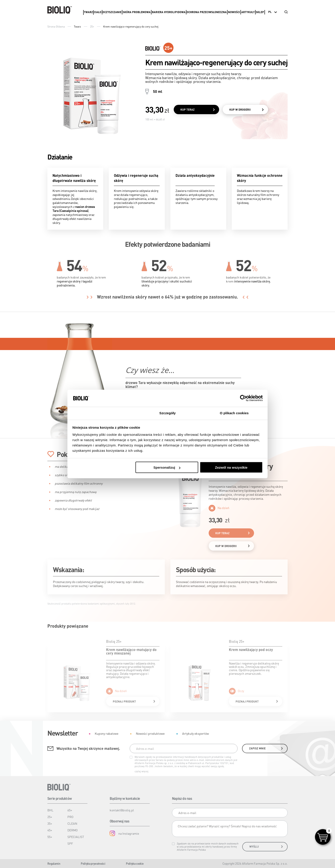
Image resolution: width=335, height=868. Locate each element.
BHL (50, 810)
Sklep (260, 12)
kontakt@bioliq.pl (122, 810)
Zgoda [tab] (101, 413)
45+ (50, 830)
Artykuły (248, 12)
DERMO (73, 830)
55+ (50, 837)
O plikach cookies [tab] (234, 413)
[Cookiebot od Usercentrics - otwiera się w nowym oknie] (243, 398)
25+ (92, 27)
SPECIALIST (76, 837)
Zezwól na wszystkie (231, 467)
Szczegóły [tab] (167, 413)
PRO (70, 817)
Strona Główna (56, 27)
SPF (70, 843)
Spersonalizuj (167, 467)
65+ (70, 810)
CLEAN (72, 823)
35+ (50, 823)
